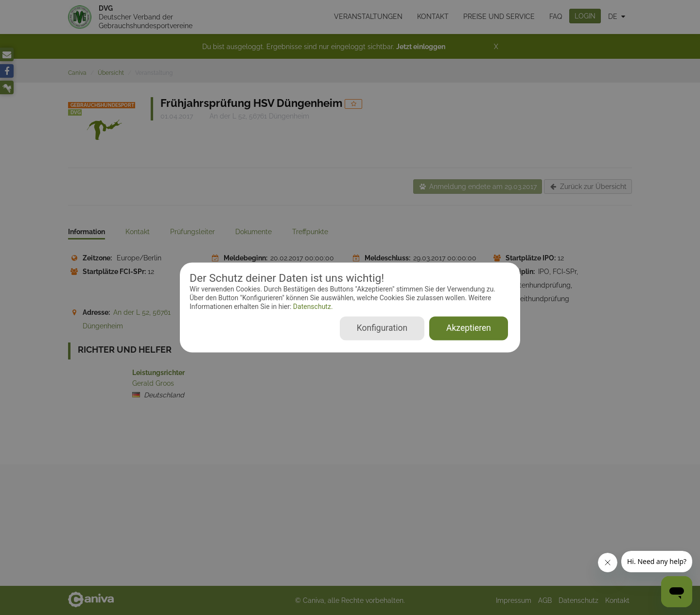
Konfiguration (382, 328)
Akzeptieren (469, 328)
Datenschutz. (312, 307)
